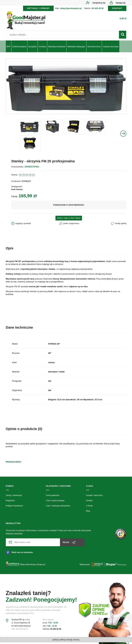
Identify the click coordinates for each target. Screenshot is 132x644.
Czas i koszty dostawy (55, 502)
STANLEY (26, 183)
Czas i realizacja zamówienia (58, 508)
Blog (88, 513)
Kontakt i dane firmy (94, 497)
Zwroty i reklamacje (14, 497)
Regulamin (10, 502)
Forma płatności (53, 497)
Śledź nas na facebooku (19, 554)
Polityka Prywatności (14, 508)
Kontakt (89, 502)
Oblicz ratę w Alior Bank (69, 220)
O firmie (89, 508)
